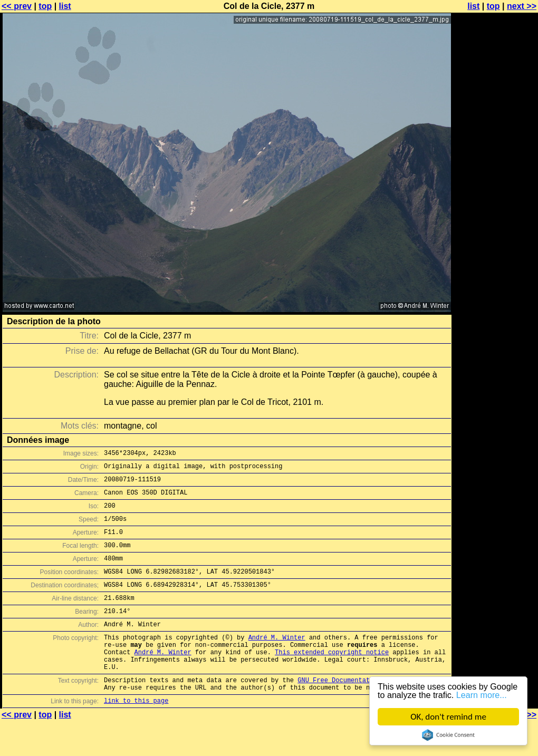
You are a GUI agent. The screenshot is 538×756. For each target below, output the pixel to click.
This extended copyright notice (332, 679)
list (65, 6)
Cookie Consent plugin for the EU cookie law (448, 735)
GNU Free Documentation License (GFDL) (368, 711)
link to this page (136, 735)
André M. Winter (277, 661)
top (45, 6)
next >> (522, 6)
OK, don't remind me (448, 717)
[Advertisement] (495, 261)
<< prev (17, 6)
